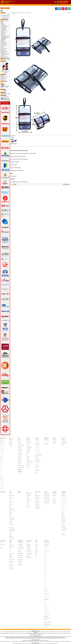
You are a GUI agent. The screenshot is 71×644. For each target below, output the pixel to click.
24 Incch (36, 518)
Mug (27, 450)
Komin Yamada (46, 563)
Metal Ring (10, 442)
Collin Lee (45, 557)
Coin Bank (10, 484)
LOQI (45, 535)
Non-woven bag (4, 32)
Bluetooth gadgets (38, 446)
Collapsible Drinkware (29, 444)
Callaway (45, 527)
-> (2, 23)
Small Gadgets (63, 503)
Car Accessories (11, 482)
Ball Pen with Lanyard (29, 479)
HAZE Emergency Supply (47, 441)
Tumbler (28, 458)
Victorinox (45, 546)
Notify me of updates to (7, 98)
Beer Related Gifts (11, 480)
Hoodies (2, 444)
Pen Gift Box (28, 484)
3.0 (36, 464)
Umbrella (36, 514)
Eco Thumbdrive (20, 520)
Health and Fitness (46, 439)
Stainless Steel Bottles (30, 455)
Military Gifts (3, 47)
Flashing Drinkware (29, 446)
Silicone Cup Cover (64, 502)
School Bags (3, 34)
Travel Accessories (29, 514)
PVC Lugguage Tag (64, 484)
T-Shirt (1, 453)
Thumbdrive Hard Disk (21, 514)
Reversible (2, 450)
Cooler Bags (3, 25)
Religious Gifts (55, 478)
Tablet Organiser (4, 38)
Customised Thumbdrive (65, 483)
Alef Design (46, 519)
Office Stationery (11, 531)
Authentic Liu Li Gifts (47, 515)
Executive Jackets (3, 443)
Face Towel (2, 470)
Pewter (45, 571)
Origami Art (11, 499)
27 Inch (36, 519)
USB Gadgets (37, 461)
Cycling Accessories (3, 516)
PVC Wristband (63, 487)
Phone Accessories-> (4, 48)
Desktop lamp (55, 439)
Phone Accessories (38, 478)
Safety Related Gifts (12, 506)
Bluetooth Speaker (38, 449)
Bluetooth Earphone (38, 445)
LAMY (45, 533)
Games (10, 488)
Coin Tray (63, 491)
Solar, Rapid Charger (38, 488)
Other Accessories (29, 520)
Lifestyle (10, 478)
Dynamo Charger (37, 483)
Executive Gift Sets (12, 523)
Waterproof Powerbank (47, 484)
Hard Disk (19, 521)
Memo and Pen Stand (12, 527)
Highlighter (11, 524)
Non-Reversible (2, 448)
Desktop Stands (37, 482)
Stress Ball (63, 507)
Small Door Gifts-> (4, 51)
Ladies (10, 495)
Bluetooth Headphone (38, 447)
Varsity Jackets (2, 446)
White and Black (63, 506)
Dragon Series (46, 531)
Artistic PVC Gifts (64, 480)
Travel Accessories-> (4, 55)
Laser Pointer (63, 439)
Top (1, 5)
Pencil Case (3, 33)
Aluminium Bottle (29, 439)
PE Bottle (28, 452)
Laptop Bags (3, 30)
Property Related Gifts (12, 505)
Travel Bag (3, 40)
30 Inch (36, 520)
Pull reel (62, 501)
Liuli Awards (11, 441)
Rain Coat (36, 524)
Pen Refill (28, 486)
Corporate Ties (2, 441)
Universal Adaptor (29, 525)
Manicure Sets (63, 495)
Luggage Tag (28, 519)
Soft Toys (10, 507)
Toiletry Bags (9, 5)
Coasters (28, 443)
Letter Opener (11, 526)
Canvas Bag (3, 24)
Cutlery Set (11, 486)
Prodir (45, 540)
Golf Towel (2, 471)
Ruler (62, 488)
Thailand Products (46, 575)
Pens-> (2, 48)
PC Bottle (28, 451)
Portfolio (10, 521)
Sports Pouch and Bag (5, 37)
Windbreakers (2, 447)
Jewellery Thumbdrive (20, 523)
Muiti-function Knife (64, 498)
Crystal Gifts (46, 549)
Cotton (1, 457)
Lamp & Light (54, 438)
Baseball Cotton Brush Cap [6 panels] (5, 72)
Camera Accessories (38, 480)
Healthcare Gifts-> (4, 42)
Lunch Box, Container (12, 496)
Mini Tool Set (63, 497)
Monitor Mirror (37, 453)
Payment (2, 76)
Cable (36, 479)
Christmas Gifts (55, 482)
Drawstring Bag (4, 28)
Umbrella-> (3, 56)
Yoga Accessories (12, 511)
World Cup (2, 519)
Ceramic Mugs (28, 442)
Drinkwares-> (3, 40)
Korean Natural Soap (47, 570)
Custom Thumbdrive (20, 518)
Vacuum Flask (28, 459)
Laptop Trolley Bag (4, 31)
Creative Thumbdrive (20, 516)
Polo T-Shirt (2, 456)
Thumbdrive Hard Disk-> (5, 54)
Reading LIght (55, 441)
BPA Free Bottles (29, 441)
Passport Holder (29, 521)
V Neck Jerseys (2, 466)
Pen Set (28, 487)
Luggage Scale (29, 518)
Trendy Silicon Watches (64, 490)
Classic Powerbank (46, 479)
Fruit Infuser (28, 447)
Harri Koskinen (46, 560)
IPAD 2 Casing (46, 520)
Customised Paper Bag (5, 26)
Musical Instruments (12, 498)
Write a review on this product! (7, 87)
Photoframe (45, 524)
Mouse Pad (45, 523)
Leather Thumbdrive (20, 524)
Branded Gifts (46, 518)
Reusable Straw (29, 454)
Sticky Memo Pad (11, 534)
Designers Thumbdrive (21, 519)
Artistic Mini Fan (63, 479)
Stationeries (11, 514)
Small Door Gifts (64, 478)
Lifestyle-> (2, 46)
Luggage (2, 32)
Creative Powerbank (47, 480)
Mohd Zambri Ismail (47, 564)
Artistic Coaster (63, 482)
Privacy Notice (3, 78)
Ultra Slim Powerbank (47, 483)
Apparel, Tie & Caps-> (4, 21)
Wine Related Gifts (11, 510)
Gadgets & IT (37, 438)
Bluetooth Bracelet (38, 443)
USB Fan (36, 460)
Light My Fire (46, 534)
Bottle (36, 523)
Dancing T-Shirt (2, 454)
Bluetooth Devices (38, 442)
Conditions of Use (4, 79)
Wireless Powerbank (47, 486)
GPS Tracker (37, 452)
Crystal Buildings (46, 552)
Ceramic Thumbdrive (20, 515)
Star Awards (11, 443)
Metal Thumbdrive (20, 525)
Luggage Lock (28, 516)
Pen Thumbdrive (20, 530)
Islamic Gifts (54, 485)
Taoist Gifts (54, 486)
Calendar (10, 516)
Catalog (3, 5)
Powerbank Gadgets (47, 482)
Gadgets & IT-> (3, 41)
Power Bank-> (3, 49)
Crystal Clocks (46, 553)
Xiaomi (45, 548)
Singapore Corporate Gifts (47, 573)
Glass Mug (28, 448)
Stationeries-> (3, 53)
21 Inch (36, 516)
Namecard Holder (64, 499)
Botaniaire (45, 526)
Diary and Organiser (12, 518)
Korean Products (11, 494)
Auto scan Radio (37, 439)
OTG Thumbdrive (20, 528)
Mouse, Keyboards (38, 454)
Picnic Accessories (12, 503)
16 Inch (36, 515)
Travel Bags (28, 524)
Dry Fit (1, 458)
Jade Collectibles (46, 569)
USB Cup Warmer (37, 459)
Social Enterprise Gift (64, 505)
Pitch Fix (45, 538)
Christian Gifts (54, 480)
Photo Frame (11, 500)
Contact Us (3, 80)
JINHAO (45, 530)
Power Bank (46, 478)
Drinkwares (28, 438)
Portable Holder (37, 487)
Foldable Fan (11, 487)
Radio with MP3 (37, 441)
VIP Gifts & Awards (47, 514)
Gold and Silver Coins (47, 567)
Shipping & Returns (4, 77)
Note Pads (10, 530)
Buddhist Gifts (55, 479)
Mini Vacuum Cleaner (12, 528)
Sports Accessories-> (4, 52)
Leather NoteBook (46, 521)
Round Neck (2, 460)
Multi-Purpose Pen (29, 483)
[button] (54, 5)
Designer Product (46, 556)
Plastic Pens (28, 488)
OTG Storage (37, 484)
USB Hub (36, 463)
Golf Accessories (11, 490)
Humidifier (10, 492)
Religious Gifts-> (4, 50)
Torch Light (54, 442)
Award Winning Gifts (47, 516)
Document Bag (3, 27)
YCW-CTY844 (13, 5)
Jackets (1, 442)
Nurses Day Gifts (46, 442)
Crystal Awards (11, 439)
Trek (45, 545)
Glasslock (45, 528)
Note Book (11, 520)
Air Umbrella (37, 521)
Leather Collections (4, 45)
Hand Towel (2, 472)
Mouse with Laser (64, 442)
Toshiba (45, 544)
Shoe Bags (3, 35)
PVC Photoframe (63, 486)
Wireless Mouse (37, 456)
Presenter (63, 443)
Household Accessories (12, 491)
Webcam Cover (63, 509)
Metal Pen (28, 482)
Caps (1, 439)
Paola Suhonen (46, 566)
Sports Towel (2, 474)
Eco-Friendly (63, 493)
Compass (2, 515)
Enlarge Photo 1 (14, 144)
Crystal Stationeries (47, 554)
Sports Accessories (3, 514)
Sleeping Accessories (30, 523)
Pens (27, 478)
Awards (10, 438)
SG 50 (45, 559)
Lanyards (2, 452)
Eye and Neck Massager (38, 450)
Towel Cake (2, 475)
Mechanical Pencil (29, 480)
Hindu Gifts (54, 483)
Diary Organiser (11, 519)
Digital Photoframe (11, 502)
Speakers (37, 457)
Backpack (3, 24)
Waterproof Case (37, 490)
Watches (10, 508)
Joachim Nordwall (46, 562)
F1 (1, 518)
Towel (1, 467)
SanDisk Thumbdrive (20, 531)
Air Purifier (10, 479)
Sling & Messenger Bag (5, 36)
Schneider (45, 541)
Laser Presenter (64, 438)
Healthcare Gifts (46, 438)
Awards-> (2, 22)
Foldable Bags (3, 29)
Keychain (63, 494)
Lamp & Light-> (3, 43)
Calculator (10, 515)
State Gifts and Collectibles (48, 574)
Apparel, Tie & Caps (3, 438)
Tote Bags (45, 537)
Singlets (2, 464)
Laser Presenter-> (4, 44)
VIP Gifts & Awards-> (4, 57)
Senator (45, 542)
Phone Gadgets (37, 486)
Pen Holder (11, 532)
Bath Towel (2, 468)
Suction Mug (28, 456)
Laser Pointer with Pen (64, 441)
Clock (10, 483)
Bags (6, 5)
